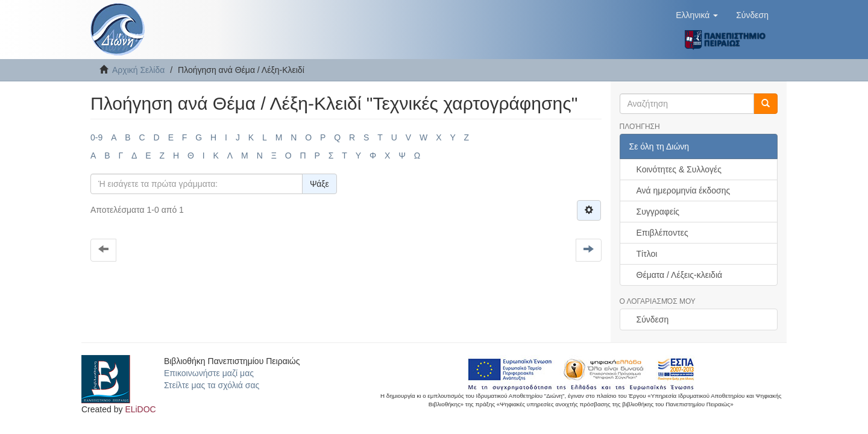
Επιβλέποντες (662, 233)
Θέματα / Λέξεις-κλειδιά (680, 275)
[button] (697, 15)
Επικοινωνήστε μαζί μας (209, 373)
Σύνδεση (653, 319)
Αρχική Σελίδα (138, 70)
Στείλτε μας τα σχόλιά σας (212, 385)
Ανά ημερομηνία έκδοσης (684, 190)
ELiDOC (140, 409)
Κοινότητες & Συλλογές (679, 169)
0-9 (96, 137)
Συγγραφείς (658, 212)
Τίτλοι (647, 254)
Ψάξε (319, 184)
